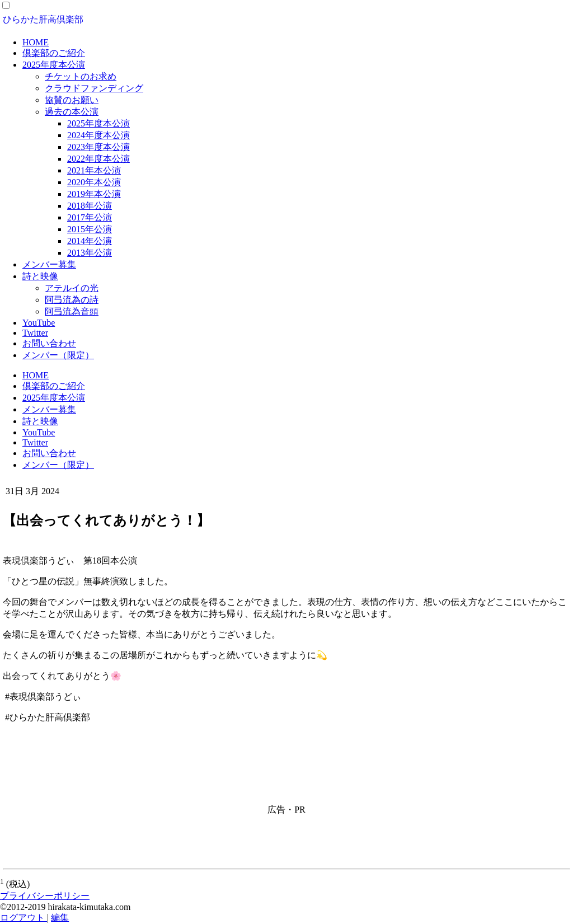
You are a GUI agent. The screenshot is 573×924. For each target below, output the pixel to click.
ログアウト (24, 918)
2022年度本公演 (98, 159)
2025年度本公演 (54, 65)
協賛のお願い (72, 100)
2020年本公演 (94, 182)
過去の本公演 (72, 112)
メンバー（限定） (58, 355)
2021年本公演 (94, 170)
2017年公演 (90, 217)
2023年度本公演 (98, 147)
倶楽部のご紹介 (54, 53)
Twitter (35, 333)
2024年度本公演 (98, 135)
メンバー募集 (49, 264)
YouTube (39, 323)
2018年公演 (90, 206)
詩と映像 (40, 276)
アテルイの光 (72, 288)
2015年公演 (90, 229)
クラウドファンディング (94, 88)
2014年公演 (90, 241)
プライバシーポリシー (45, 896)
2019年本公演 (94, 194)
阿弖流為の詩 (72, 300)
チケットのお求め (81, 76)
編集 (60, 918)
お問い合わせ (49, 343)
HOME (36, 42)
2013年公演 (90, 253)
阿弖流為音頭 (72, 311)
